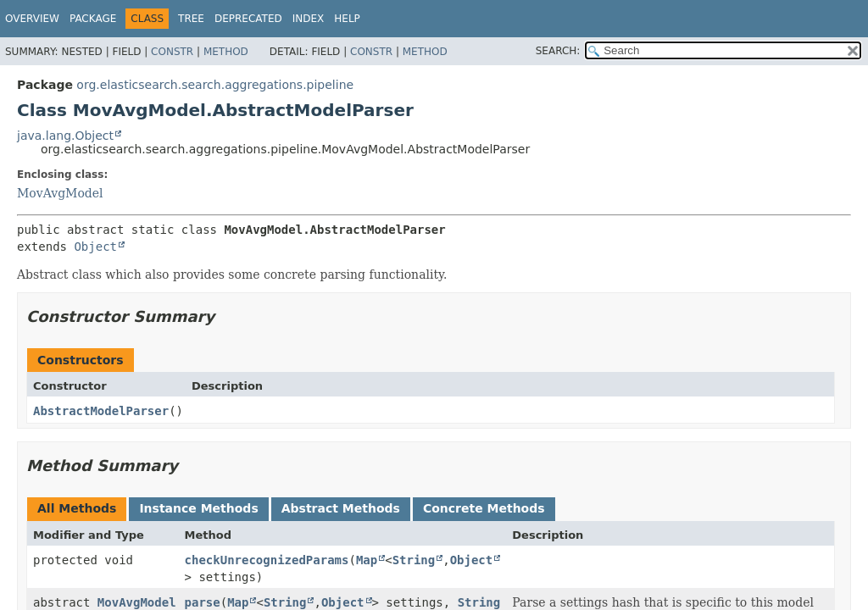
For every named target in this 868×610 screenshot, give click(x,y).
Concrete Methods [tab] (484, 508)
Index (309, 19)
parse (203, 602)
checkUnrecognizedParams (267, 560)
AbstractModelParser (101, 411)
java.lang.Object (65, 136)
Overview (32, 19)
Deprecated (248, 19)
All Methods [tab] (77, 508)
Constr (172, 52)
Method (226, 52)
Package (93, 19)
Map (367, 560)
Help (347, 19)
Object (95, 247)
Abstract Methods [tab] (341, 508)
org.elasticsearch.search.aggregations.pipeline (215, 85)
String (414, 560)
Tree (191, 19)
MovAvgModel (60, 193)
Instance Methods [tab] (198, 508)
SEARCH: (558, 51)
